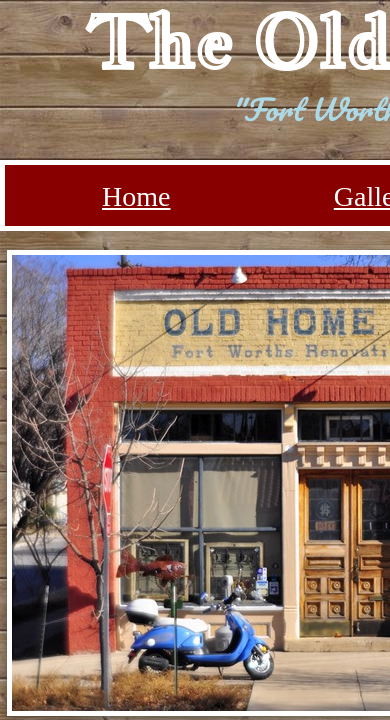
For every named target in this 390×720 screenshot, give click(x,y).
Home (136, 196)
